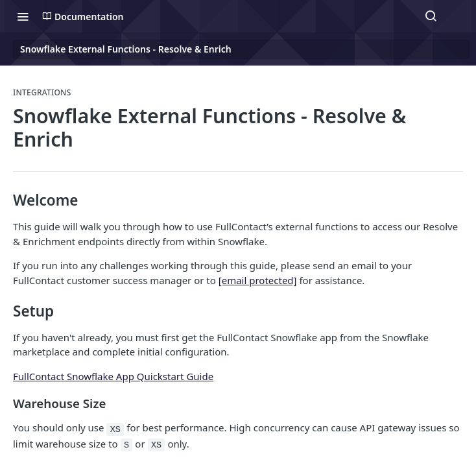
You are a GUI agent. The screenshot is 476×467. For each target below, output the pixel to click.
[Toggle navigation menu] (23, 16)
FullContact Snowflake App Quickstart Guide (113, 376)
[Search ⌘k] (431, 16)
